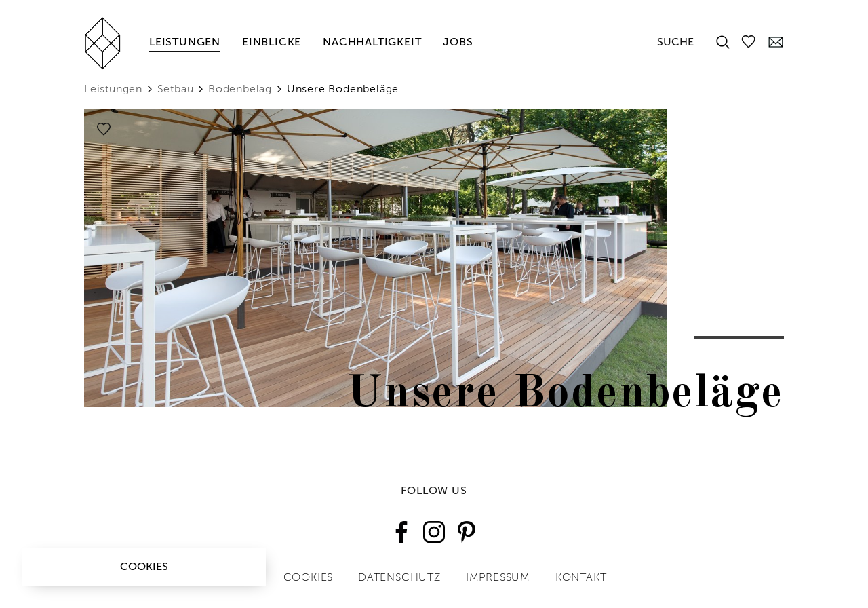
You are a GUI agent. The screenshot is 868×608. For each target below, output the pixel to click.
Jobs (458, 43)
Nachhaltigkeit (372, 43)
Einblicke (272, 43)
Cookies (144, 567)
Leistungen (185, 43)
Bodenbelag (240, 90)
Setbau (176, 90)
